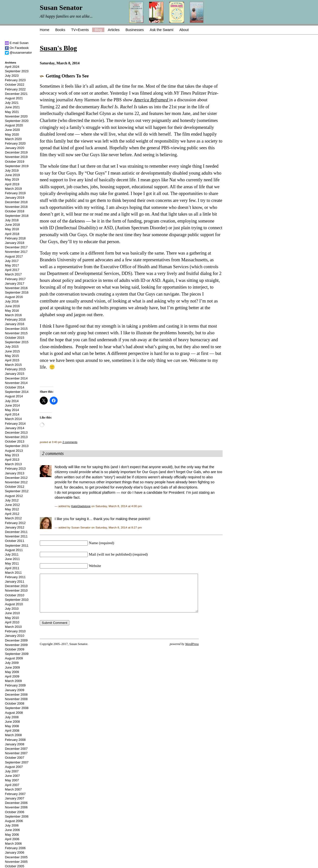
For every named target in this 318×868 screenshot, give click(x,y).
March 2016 (13, 315)
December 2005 (16, 857)
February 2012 (15, 523)
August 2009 (14, 658)
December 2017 (16, 247)
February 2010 (15, 631)
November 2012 (16, 482)
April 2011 (12, 568)
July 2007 (12, 771)
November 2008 (16, 699)
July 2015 (12, 347)
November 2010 (16, 590)
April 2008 (12, 731)
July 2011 (12, 554)
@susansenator (18, 53)
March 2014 (13, 419)
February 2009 (15, 685)
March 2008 (13, 735)
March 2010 (13, 627)
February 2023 (15, 80)
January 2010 (15, 636)
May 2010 (12, 618)
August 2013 (14, 451)
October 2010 (15, 595)
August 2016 (14, 297)
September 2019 (17, 166)
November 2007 (16, 753)
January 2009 (15, 690)
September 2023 (17, 71)
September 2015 (17, 342)
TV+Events (80, 30)
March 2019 (13, 189)
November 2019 (16, 157)
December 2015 (16, 329)
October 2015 (15, 338)
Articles (114, 30)
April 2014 (12, 414)
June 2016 (12, 306)
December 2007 (16, 749)
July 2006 (12, 825)
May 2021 (12, 112)
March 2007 (13, 789)
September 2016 (17, 292)
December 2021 (16, 94)
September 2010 (17, 600)
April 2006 (12, 839)
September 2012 (17, 491)
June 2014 (12, 405)
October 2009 (15, 649)
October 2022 (15, 85)
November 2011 (16, 536)
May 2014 (12, 410)
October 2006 (15, 812)
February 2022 (15, 89)
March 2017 (13, 274)
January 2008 (15, 744)
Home (44, 30)
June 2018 (12, 225)
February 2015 (15, 369)
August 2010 (14, 604)
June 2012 (12, 505)
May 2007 (12, 780)
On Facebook (17, 48)
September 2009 (17, 654)
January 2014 (15, 428)
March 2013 (13, 464)
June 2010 (12, 613)
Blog (98, 30)
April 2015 (12, 360)
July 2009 (12, 663)
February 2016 (15, 320)
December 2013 (16, 433)
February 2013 (15, 469)
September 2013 (17, 446)
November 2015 (16, 333)
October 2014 (15, 387)
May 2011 (12, 563)
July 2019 (12, 170)
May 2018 (12, 229)
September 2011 (17, 546)
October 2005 (15, 866)
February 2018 (15, 238)
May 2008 (12, 726)
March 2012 (13, 518)
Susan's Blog (58, 48)
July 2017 (12, 261)
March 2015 (13, 365)
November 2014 (16, 383)
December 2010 (16, 586)
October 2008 (15, 703)
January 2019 (15, 198)
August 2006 (14, 821)
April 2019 (12, 184)
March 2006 (13, 844)
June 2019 (12, 175)
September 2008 (17, 708)
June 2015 (12, 351)
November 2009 (16, 645)
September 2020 (17, 121)
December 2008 (16, 695)
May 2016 (12, 311)
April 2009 (12, 676)
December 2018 (16, 202)
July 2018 (12, 220)
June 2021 (12, 107)
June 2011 (12, 559)
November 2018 (16, 207)
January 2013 (15, 473)
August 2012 (14, 496)
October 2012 (15, 487)
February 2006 (15, 848)
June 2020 (12, 130)
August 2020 (14, 125)
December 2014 (16, 378)
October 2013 (15, 441)
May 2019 (12, 179)
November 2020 (16, 116)
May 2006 (12, 835)
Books (60, 30)
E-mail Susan (17, 43)
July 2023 (12, 76)
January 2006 (15, 852)
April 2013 (12, 460)
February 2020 (15, 143)
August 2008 (14, 713)
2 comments (70, 442)
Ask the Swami (162, 30)
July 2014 (12, 401)
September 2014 (17, 392)
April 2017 (12, 270)
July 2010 (12, 609)
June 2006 (12, 830)
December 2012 (16, 478)
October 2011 (15, 541)
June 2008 (12, 722)
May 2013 (12, 455)
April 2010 (12, 622)
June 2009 (12, 667)
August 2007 (14, 767)
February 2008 (15, 740)
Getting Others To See (67, 76)
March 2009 (13, 681)
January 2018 (15, 243)
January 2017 (15, 283)
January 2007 (15, 798)
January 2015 (15, 374)
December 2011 (16, 532)
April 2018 (12, 234)
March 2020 (13, 139)
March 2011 (13, 573)
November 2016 (16, 288)
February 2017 (15, 279)
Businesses (135, 30)
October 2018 (15, 211)
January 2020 (15, 148)
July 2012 (12, 500)
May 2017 (12, 265)
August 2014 (14, 396)
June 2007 (12, 776)
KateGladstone (81, 506)
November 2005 (16, 862)
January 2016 (15, 324)
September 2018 (17, 216)
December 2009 (16, 640)
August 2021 (14, 98)
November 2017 (16, 252)
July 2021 (12, 103)
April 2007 (12, 785)
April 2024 (12, 67)
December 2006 (16, 803)
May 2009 (12, 672)
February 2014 (15, 424)
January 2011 (15, 582)
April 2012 (12, 514)
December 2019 (16, 152)
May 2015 (12, 356)
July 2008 (12, 717)
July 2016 (12, 301)
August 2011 (14, 550)
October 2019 (15, 162)
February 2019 (15, 193)
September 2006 (17, 816)
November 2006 (16, 807)
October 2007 (15, 758)
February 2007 (15, 794)
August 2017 (14, 256)
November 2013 (16, 437)
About (184, 30)
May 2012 (12, 509)
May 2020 (12, 134)
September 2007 (17, 762)
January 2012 (15, 527)
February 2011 (15, 577)
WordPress (192, 651)
